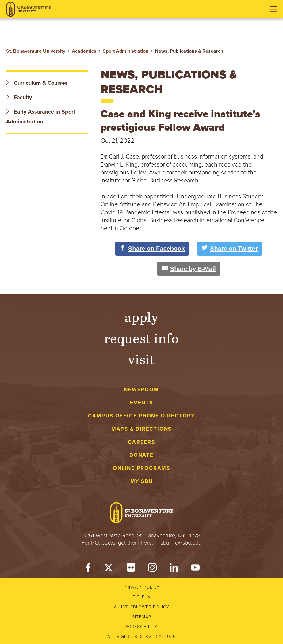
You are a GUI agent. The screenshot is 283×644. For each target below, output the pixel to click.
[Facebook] (88, 569)
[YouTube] (195, 569)
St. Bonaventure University (36, 51)
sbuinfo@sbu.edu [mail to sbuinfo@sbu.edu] (181, 543)
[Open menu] (273, 9)
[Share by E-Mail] (189, 269)
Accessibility (141, 627)
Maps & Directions (141, 429)
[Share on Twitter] (229, 249)
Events (141, 403)
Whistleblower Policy (141, 607)
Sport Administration (126, 51)
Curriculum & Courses (37, 83)
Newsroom (141, 389)
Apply (142, 317)
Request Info (141, 338)
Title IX (142, 597)
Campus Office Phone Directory (141, 416)
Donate (141, 455)
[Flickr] (131, 569)
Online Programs (141, 468)
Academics (84, 51)
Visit (142, 359)
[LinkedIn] (174, 569)
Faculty (19, 97)
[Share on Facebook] (152, 249)
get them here (135, 543)
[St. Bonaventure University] (29, 9)
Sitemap (142, 617)
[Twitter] (109, 569)
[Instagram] (152, 569)
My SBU (142, 481)
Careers (141, 442)
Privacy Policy (142, 587)
